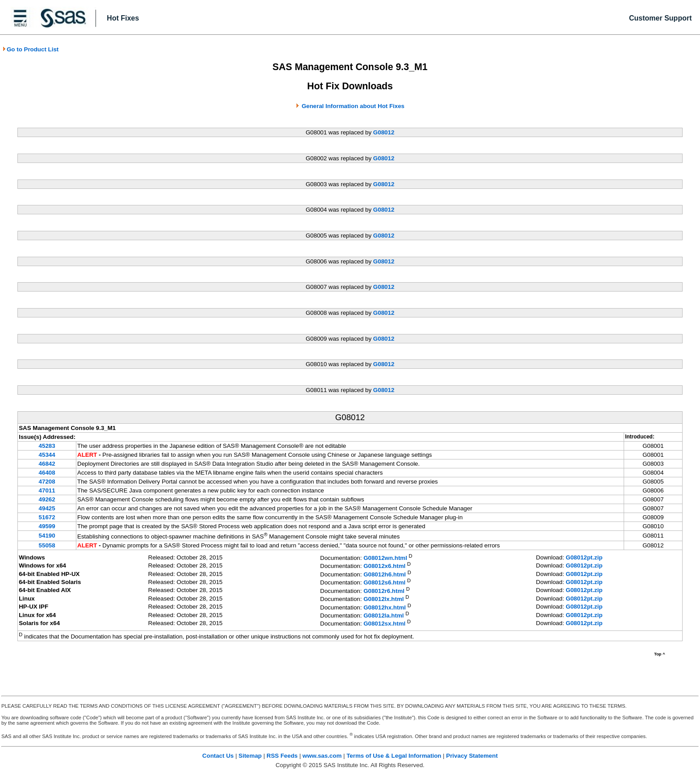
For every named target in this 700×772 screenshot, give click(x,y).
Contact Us (218, 756)
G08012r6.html (384, 591)
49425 (47, 508)
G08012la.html (383, 616)
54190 (47, 536)
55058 (47, 545)
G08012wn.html (385, 558)
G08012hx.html (385, 607)
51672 (47, 517)
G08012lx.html (383, 599)
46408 (47, 473)
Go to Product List (30, 49)
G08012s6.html (384, 583)
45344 (47, 455)
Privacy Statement (472, 756)
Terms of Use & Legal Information (394, 756)
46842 (47, 464)
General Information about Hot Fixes (353, 106)
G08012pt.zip (584, 557)
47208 (47, 482)
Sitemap (250, 756)
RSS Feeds (282, 756)
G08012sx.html (384, 624)
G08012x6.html (384, 566)
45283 (47, 446)
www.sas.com (322, 756)
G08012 (384, 132)
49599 (47, 526)
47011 (47, 490)
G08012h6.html (385, 574)
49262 (47, 499)
